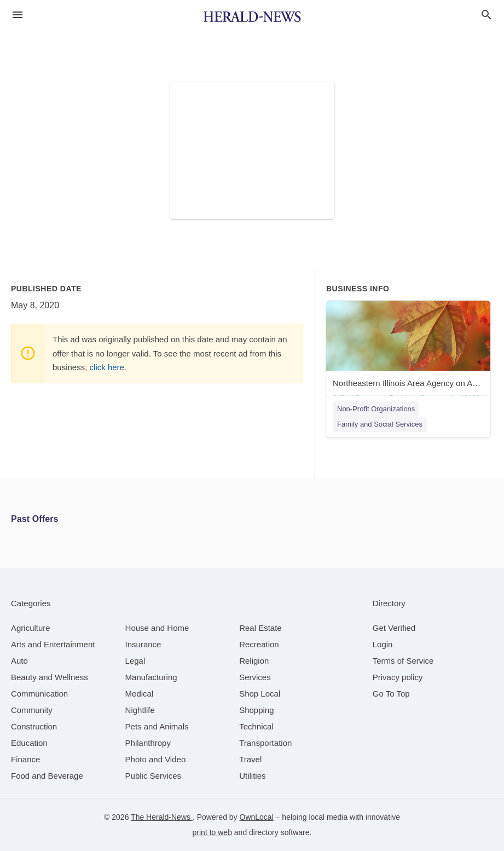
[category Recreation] (259, 644)
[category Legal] (135, 661)
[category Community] (32, 710)
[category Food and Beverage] (47, 776)
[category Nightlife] (140, 710)
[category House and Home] (157, 628)
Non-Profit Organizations (376, 409)
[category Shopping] (256, 710)
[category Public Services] (153, 776)
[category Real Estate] (260, 628)
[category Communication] (39, 694)
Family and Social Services (380, 424)
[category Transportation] (265, 743)
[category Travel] (250, 759)
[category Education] (29, 743)
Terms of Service (403, 661)
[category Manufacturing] (151, 677)
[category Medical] (140, 694)
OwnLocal (257, 817)
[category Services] (255, 677)
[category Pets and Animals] (157, 726)
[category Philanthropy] (148, 743)
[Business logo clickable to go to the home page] (252, 16)
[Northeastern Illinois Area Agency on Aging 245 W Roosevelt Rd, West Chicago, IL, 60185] (408, 353)
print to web (212, 832)
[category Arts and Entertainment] (53, 644)
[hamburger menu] (18, 15)
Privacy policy (398, 677)
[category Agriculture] (31, 628)
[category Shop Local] (260, 694)
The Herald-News (162, 817)
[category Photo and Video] (156, 759)
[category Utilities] (252, 776)
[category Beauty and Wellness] (50, 677)
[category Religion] (254, 661)
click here (107, 367)
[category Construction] (34, 726)
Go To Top (391, 694)
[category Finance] (25, 759)
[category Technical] (256, 726)
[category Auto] (19, 661)
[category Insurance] (143, 644)
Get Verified (394, 628)
